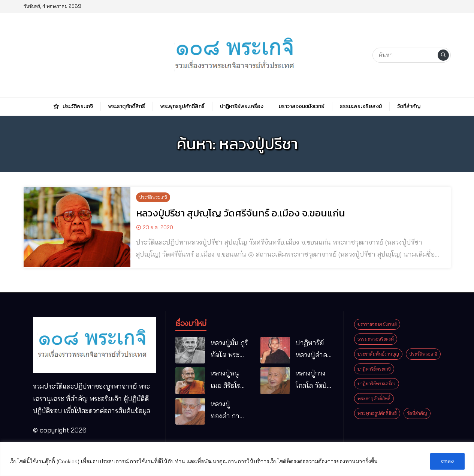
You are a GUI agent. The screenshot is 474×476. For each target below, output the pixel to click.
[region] (237, 459)
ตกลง (447, 461)
